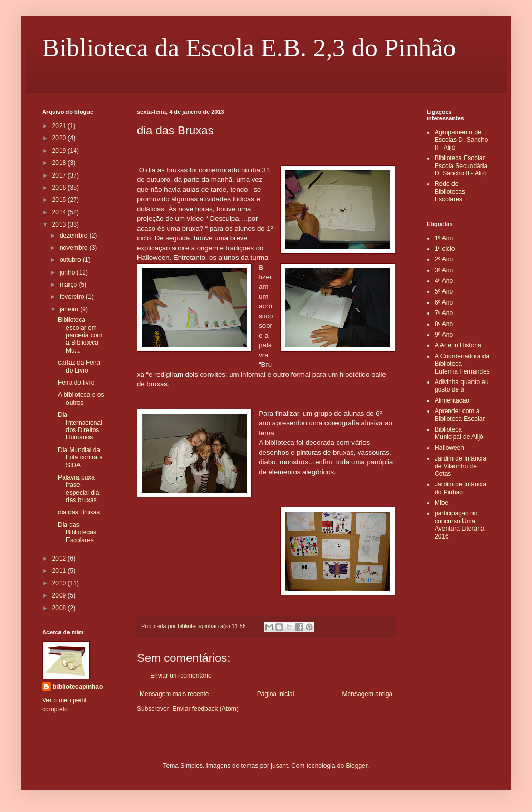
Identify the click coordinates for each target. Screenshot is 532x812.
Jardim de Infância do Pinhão (460, 488)
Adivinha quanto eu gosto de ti (462, 386)
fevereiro (73, 297)
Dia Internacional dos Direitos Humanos (80, 426)
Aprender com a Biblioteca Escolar (460, 415)
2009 (60, 595)
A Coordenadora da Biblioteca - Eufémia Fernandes (462, 364)
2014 (60, 212)
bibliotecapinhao (78, 687)
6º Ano (444, 302)
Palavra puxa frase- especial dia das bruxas (78, 489)
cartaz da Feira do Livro (79, 366)
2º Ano (444, 259)
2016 (60, 188)
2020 (60, 138)
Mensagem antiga (367, 694)
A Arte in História (458, 345)
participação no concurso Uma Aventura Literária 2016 (460, 525)
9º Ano (444, 335)
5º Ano (444, 291)
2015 (60, 200)
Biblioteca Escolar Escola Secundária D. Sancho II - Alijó (461, 166)
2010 (60, 583)
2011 (60, 571)
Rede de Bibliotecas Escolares (450, 192)
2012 (60, 559)
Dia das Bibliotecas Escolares (77, 532)
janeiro (70, 309)
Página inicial (276, 694)
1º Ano (444, 238)
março (69, 285)
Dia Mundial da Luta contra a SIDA (80, 458)
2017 (60, 175)
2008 (60, 608)
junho (68, 272)
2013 (60, 224)
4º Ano (444, 281)
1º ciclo (445, 249)
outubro (71, 260)
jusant (279, 766)
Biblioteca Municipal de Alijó (459, 433)
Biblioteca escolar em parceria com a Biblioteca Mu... (80, 335)
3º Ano (444, 270)
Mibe (441, 503)
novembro (75, 248)
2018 (60, 163)
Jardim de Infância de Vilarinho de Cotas (460, 466)
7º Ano (444, 313)
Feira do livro (76, 383)
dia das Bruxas (79, 512)
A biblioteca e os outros (81, 398)
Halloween (449, 448)
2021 (60, 126)
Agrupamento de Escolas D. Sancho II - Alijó (461, 140)
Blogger (356, 766)
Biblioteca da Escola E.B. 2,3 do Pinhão (249, 48)
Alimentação (452, 400)
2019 (60, 151)
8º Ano (444, 324)
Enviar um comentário (181, 676)
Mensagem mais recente (174, 694)
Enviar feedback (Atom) (205, 709)
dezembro (75, 236)
